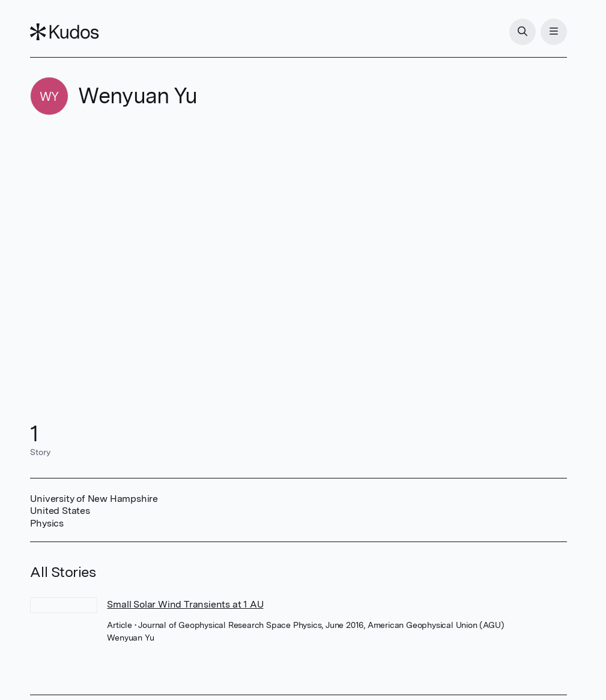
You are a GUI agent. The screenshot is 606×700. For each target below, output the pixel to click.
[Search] (523, 32)
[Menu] (554, 32)
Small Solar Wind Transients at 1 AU (185, 604)
